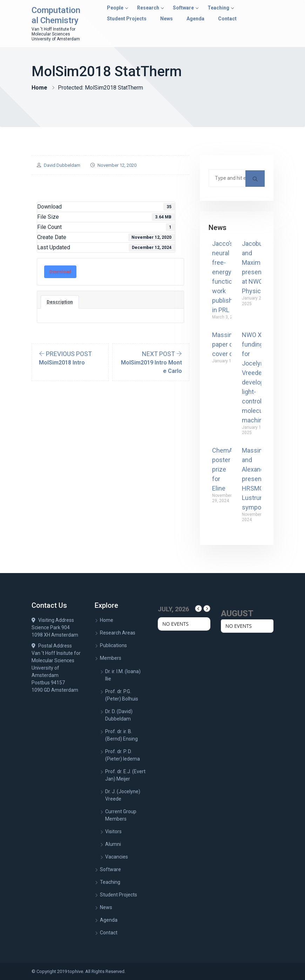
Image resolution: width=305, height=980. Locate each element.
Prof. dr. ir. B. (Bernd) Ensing (121, 735)
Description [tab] (60, 302)
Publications (113, 645)
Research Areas (118, 633)
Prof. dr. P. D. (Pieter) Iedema (123, 755)
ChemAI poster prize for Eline (223, 469)
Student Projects (127, 19)
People (115, 8)
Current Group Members (121, 815)
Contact (227, 19)
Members (111, 658)
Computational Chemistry (56, 15)
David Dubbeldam (62, 165)
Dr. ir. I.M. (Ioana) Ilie (123, 675)
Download (60, 272)
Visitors (113, 831)
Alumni (113, 844)
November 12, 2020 (117, 165)
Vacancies (117, 857)
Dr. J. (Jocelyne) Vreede (123, 795)
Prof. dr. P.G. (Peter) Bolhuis (122, 695)
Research (148, 8)
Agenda (195, 19)
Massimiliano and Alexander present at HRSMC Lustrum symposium (260, 479)
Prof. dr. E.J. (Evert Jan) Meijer (125, 775)
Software (183, 8)
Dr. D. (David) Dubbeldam (119, 715)
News (167, 19)
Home (39, 88)
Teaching (218, 8)
